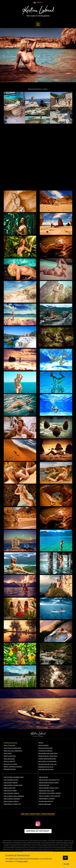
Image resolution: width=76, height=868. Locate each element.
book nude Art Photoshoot (38, 831)
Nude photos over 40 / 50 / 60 (46, 767)
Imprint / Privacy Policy (9, 745)
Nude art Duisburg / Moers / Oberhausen (14, 796)
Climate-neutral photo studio (46, 748)
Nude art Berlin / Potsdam (10, 791)
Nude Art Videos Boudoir (45, 804)
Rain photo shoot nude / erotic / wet (47, 764)
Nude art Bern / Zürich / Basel (46, 791)
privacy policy (23, 861)
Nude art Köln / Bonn (44, 785)
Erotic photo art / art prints (10, 764)
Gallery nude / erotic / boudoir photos (13, 751)
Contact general (8, 753)
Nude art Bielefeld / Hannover (11, 780)
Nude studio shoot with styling (46, 769)
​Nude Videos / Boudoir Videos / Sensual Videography (38, 814)
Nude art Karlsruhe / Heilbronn (11, 793)
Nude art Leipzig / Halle (10, 788)
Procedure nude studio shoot (46, 801)
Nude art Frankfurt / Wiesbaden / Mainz (14, 777)
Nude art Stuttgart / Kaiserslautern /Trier (49, 780)
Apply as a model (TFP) (9, 761)
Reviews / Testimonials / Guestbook (13, 767)
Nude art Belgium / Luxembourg (47, 799)
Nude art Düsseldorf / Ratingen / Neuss (49, 788)
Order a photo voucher (9, 759)
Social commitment (43, 745)
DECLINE (66, 864)
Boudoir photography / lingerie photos (48, 756)
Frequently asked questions (11, 743)
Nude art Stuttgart (43, 777)
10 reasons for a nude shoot (45, 751)
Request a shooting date (10, 756)
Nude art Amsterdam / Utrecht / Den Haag (49, 796)
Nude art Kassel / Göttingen (11, 783)
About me (41, 743)
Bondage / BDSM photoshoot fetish (47, 759)
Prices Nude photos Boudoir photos (12, 748)
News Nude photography (10, 769)
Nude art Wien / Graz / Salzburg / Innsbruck (50, 793)
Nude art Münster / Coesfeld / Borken (13, 785)
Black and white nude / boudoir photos (48, 753)
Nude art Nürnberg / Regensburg (12, 799)
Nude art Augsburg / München (11, 801)
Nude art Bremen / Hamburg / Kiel (12, 804)
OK (65, 858)
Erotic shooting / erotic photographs (47, 761)
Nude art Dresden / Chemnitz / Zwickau (49, 783)
